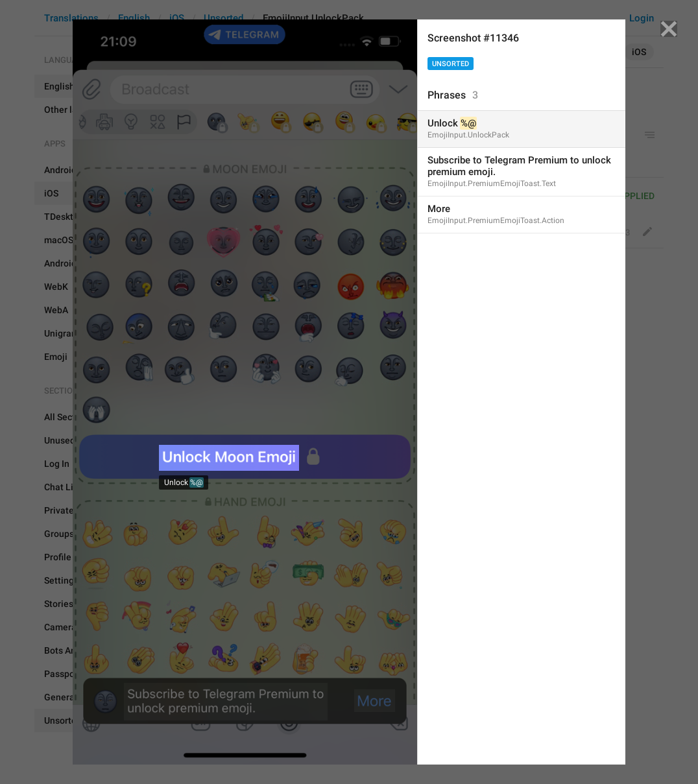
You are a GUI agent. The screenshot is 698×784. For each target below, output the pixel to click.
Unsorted (451, 64)
